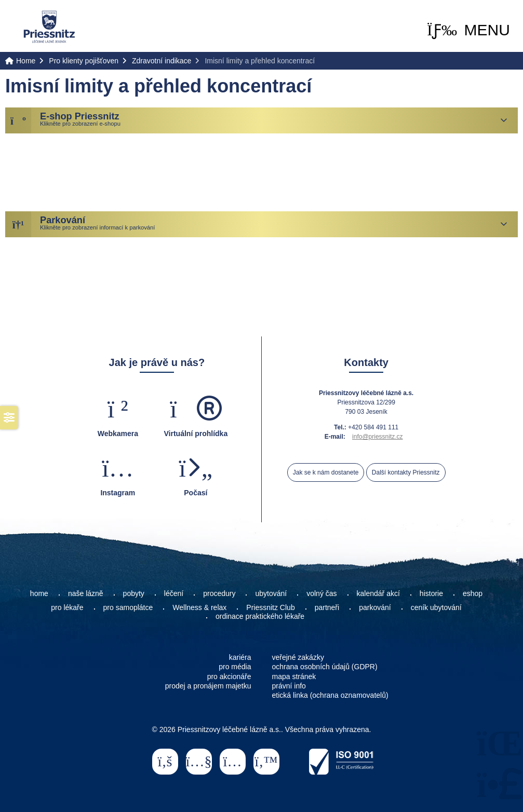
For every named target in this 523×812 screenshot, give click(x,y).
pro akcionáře (229, 676)
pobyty (134, 593)
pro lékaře (67, 607)
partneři (327, 607)
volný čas (321, 593)
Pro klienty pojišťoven (84, 61)
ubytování (271, 593)
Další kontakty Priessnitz (406, 472)
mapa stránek (294, 676)
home (39, 593)
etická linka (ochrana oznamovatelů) (330, 695)
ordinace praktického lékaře (261, 616)
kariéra (240, 657)
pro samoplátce (128, 607)
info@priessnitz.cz (378, 437)
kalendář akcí (378, 593)
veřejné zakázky (298, 657)
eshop (473, 593)
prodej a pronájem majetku (208, 686)
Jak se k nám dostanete (326, 472)
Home (49, 27)
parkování (375, 607)
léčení (174, 593)
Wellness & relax (199, 607)
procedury (219, 593)
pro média (235, 667)
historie (431, 593)
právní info (289, 686)
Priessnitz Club (270, 607)
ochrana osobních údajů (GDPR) (325, 667)
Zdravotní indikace (162, 61)
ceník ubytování (436, 607)
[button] (468, 30)
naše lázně (86, 593)
